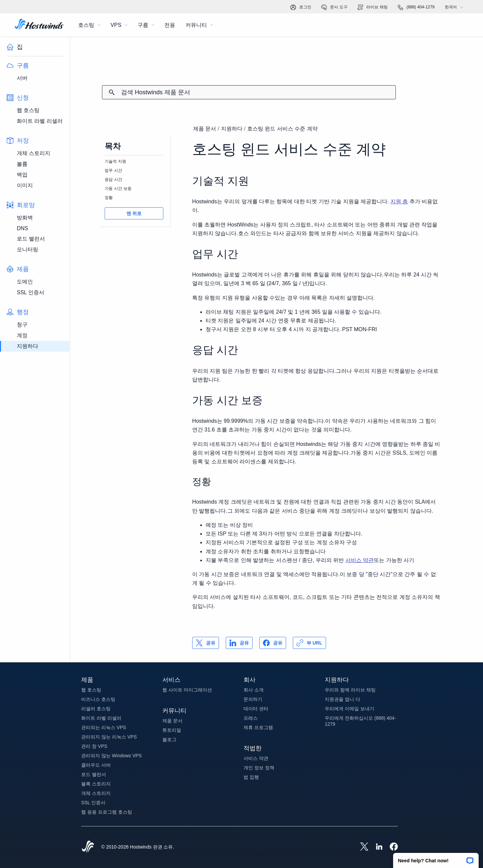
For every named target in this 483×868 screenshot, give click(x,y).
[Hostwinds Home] (88, 847)
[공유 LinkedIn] (239, 643)
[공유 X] (206, 643)
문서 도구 (334, 7)
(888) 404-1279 (416, 7)
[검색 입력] (258, 92)
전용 (170, 25)
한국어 (455, 7)
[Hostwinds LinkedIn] (376, 847)
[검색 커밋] (112, 92)
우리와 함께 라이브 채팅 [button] (350, 690)
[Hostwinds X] (361, 847)
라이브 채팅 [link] (373, 7)
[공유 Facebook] (273, 643)
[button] (436, 858)
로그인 (301, 7)
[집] (39, 25)
